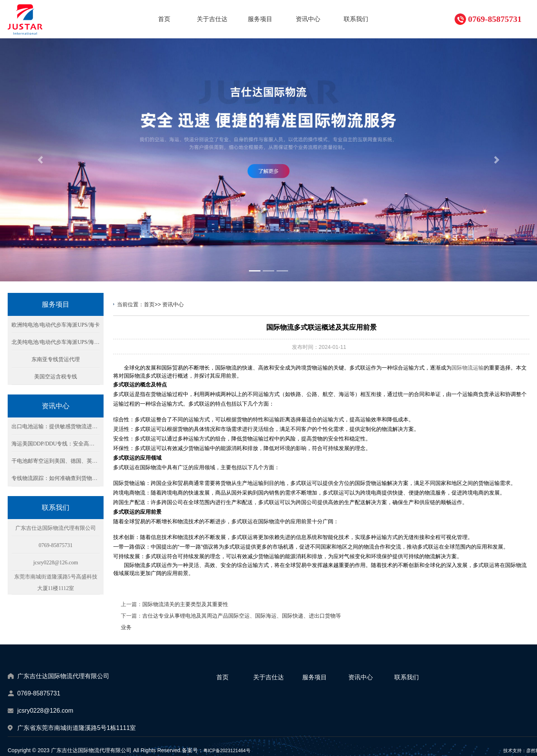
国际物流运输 (468, 368)
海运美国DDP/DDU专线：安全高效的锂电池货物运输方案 (80, 444)
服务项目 (315, 677)
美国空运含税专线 (56, 377)
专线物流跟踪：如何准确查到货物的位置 (60, 478)
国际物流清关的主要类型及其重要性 (185, 604)
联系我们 (407, 677)
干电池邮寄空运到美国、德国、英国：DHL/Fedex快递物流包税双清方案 (97, 461)
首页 (149, 304)
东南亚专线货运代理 (56, 359)
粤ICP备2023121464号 (227, 751)
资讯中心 (173, 304)
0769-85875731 (495, 19)
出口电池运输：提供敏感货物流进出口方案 (63, 426)
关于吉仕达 (268, 677)
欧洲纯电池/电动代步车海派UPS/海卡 (55, 325)
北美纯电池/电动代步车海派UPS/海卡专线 (61, 342)
